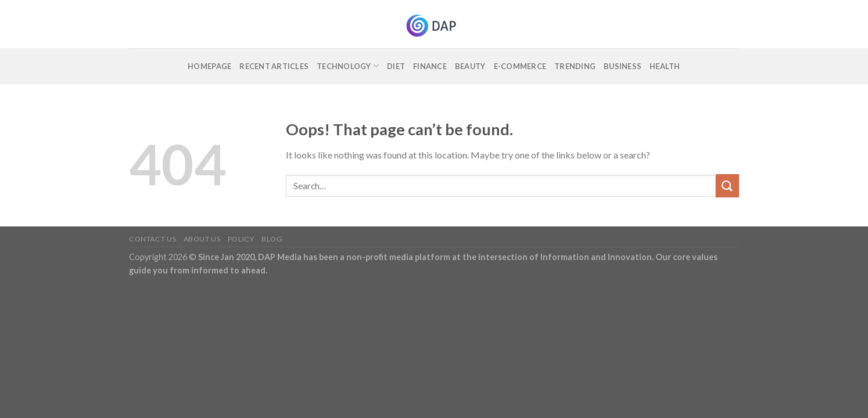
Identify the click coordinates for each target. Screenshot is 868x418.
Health (665, 66)
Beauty (470, 66)
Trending (575, 66)
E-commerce (520, 66)
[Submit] (727, 185)
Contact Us (153, 239)
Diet (396, 66)
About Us (202, 239)
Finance (430, 66)
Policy (241, 239)
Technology (348, 66)
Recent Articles (274, 66)
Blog (272, 239)
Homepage (209, 66)
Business (623, 66)
